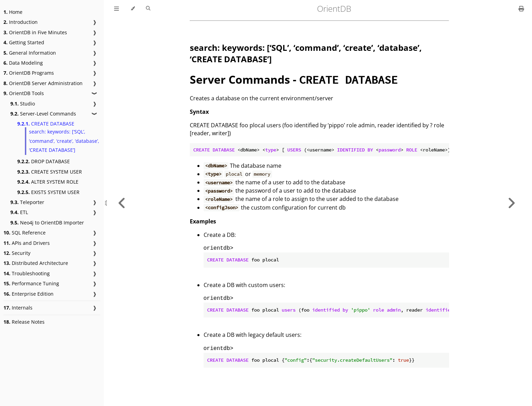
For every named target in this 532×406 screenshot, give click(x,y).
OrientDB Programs (29, 73)
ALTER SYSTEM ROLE (48, 182)
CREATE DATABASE (46, 124)
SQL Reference (25, 233)
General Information (30, 53)
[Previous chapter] (122, 203)
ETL (19, 212)
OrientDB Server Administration (43, 83)
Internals (18, 308)
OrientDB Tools (24, 93)
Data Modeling (23, 63)
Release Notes (24, 322)
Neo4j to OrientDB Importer (47, 223)
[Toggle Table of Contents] (116, 9)
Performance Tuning (31, 283)
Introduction (21, 22)
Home (13, 12)
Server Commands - (294, 79)
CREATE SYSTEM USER (50, 172)
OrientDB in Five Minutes (35, 32)
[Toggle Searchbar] (148, 9)
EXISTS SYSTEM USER (48, 192)
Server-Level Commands (43, 114)
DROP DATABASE (44, 161)
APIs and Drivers (27, 243)
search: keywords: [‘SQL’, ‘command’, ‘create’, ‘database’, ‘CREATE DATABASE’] (64, 141)
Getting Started (24, 42)
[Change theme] (133, 9)
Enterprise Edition (29, 294)
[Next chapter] (511, 203)
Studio (23, 104)
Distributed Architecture (36, 263)
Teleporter (27, 202)
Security (17, 253)
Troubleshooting (27, 273)
